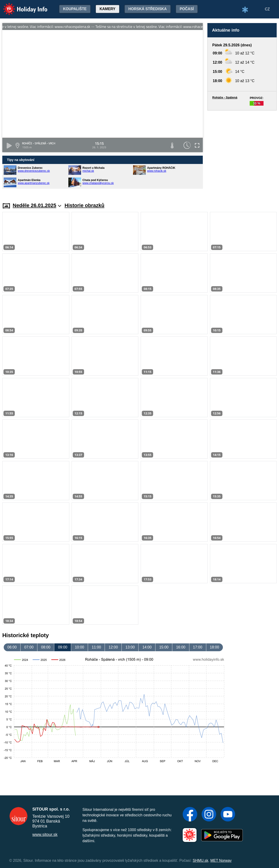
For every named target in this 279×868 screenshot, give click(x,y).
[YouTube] (228, 815)
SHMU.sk (200, 861)
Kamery (108, 9)
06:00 (12, 647)
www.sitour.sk (45, 835)
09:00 (63, 647)
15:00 (164, 647)
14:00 (147, 647)
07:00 (29, 647)
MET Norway (221, 861)
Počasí (187, 9)
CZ (267, 9)
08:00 (46, 647)
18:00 (215, 647)
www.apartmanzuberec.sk (34, 183)
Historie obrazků (85, 205)
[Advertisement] (242, 152)
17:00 (198, 647)
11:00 (96, 647)
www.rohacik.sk (157, 171)
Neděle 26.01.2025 (37, 205)
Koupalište (75, 9)
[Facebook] (190, 815)
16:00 (181, 647)
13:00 (130, 647)
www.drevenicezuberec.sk (34, 171)
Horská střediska (148, 9)
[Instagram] (209, 815)
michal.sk (88, 171)
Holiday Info (21, 6)
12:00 (113, 647)
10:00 (79, 647)
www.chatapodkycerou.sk (98, 183)
